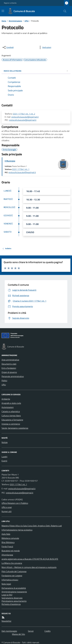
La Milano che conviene (12, 563)
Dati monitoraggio (9, 631)
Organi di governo (9, 372)
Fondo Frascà (7, 546)
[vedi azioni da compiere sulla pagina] (45, 47)
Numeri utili (7, 511)
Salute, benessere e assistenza (15, 428)
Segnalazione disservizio (12, 598)
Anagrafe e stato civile (11, 403)
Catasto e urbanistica (11, 411)
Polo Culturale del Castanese (14, 571)
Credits (47, 631)
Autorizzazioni (8, 407)
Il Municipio (10, 161)
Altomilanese (7, 555)
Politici (4, 381)
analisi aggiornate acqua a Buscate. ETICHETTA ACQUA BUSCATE (30, 559)
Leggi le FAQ (7, 595)
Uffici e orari (7, 507)
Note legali (6, 584)
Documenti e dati (9, 364)
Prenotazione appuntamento (14, 601)
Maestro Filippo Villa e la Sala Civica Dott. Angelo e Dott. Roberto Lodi (32, 526)
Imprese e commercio (11, 424)
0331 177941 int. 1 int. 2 (24, 114)
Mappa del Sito (18, 634)
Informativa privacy (10, 580)
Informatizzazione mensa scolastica (17, 530)
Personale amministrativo (13, 376)
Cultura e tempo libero (11, 416)
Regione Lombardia (10, 3)
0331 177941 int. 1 (21, 169)
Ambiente (6, 399)
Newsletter (6, 621)
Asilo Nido (6, 534)
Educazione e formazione (12, 420)
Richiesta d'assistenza (11, 604)
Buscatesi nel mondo (11, 551)
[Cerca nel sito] (64, 11)
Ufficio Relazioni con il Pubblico (15, 503)
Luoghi (4, 457)
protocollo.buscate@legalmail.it (25, 117)
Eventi (4, 461)
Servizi (31, 631)
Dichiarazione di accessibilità (14, 588)
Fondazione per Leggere (12, 576)
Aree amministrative (10, 360)
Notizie (5, 442)
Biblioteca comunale (10, 538)
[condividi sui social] (8, 47)
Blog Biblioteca (8, 542)
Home (4, 21)
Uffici (27, 21)
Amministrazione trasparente (14, 592)
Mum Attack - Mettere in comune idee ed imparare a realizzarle (29, 567)
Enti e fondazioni (9, 368)
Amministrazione (15, 21)
